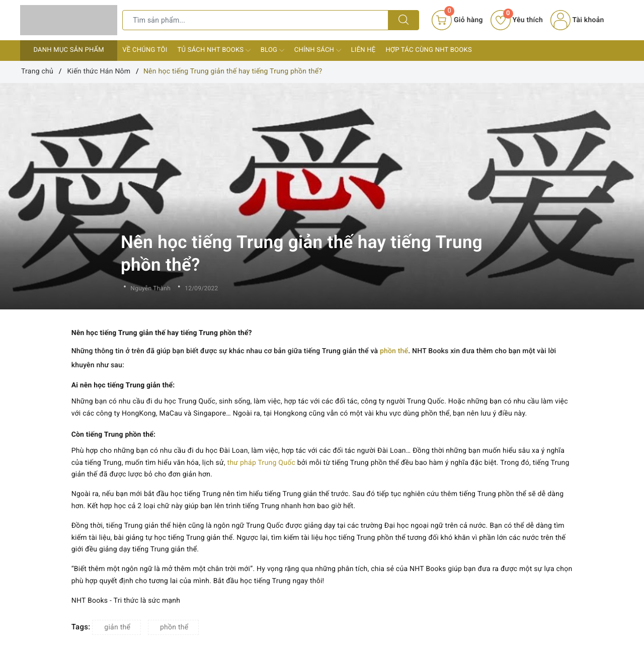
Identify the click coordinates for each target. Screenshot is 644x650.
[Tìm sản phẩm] (255, 20)
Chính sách (318, 50)
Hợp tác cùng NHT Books (428, 50)
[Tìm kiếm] (404, 20)
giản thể (117, 627)
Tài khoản (577, 20)
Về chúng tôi (145, 50)
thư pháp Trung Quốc (261, 463)
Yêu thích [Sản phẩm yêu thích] (517, 20)
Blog (272, 50)
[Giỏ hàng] (457, 20)
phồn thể (394, 351)
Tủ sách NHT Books (214, 50)
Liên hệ (364, 50)
